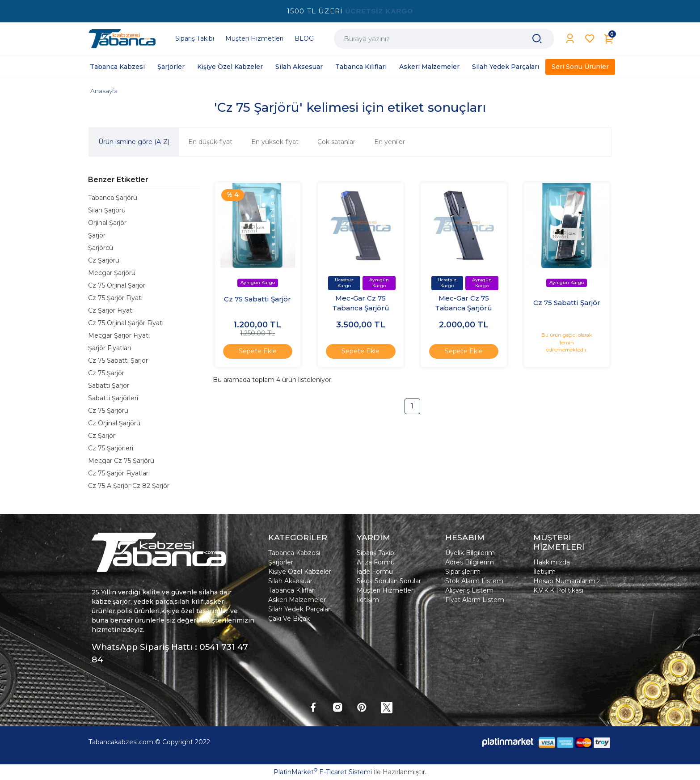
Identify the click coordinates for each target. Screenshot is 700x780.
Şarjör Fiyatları (110, 348)
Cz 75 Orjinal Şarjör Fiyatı (126, 323)
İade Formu (375, 572)
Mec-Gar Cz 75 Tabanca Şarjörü (361, 303)
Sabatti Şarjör (109, 386)
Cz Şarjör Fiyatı (111, 310)
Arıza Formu (376, 562)
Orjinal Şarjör (107, 223)
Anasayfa (104, 91)
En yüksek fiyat (275, 142)
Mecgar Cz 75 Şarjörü (121, 461)
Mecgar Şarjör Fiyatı (119, 335)
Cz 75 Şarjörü (108, 411)
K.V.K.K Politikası (558, 590)
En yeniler (390, 142)
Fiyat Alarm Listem (475, 600)
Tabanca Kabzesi (294, 553)
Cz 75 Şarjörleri (111, 448)
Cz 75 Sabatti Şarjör (118, 360)
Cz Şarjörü (104, 260)
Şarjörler (281, 562)
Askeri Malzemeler (297, 600)
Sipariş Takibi (376, 553)
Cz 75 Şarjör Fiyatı (115, 298)
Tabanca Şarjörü (113, 198)
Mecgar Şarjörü (112, 273)
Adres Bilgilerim (470, 562)
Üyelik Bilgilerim (470, 553)
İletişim (368, 600)
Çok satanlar (336, 142)
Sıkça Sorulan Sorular (389, 581)
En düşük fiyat (210, 142)
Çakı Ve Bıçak (289, 619)
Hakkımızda (552, 562)
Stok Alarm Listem (474, 581)
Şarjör (97, 235)
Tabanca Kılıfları (292, 590)
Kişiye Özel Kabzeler (300, 572)
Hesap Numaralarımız (567, 581)
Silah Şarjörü (107, 210)
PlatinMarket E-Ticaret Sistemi (323, 772)
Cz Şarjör (102, 436)
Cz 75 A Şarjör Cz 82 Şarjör (129, 486)
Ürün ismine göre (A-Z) (134, 142)
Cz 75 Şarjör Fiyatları (119, 473)
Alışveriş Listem (469, 590)
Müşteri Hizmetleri (386, 590)
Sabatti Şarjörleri (113, 398)
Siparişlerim (463, 572)
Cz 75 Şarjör (106, 373)
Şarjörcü (101, 248)
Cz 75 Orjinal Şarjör (117, 285)
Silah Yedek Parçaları (300, 609)
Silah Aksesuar (290, 581)
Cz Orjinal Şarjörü (114, 423)
